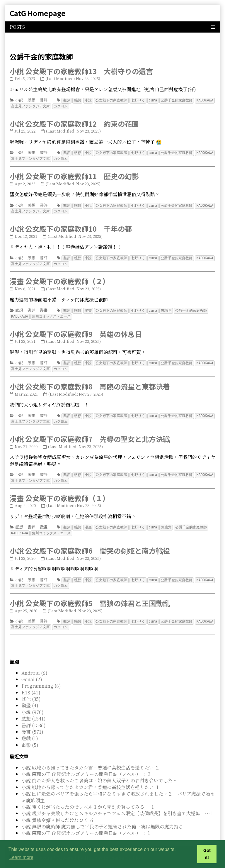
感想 (31, 100)
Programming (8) (41, 679)
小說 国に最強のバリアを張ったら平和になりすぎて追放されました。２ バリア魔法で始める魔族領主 (118, 790)
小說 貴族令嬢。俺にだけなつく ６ (58, 814)
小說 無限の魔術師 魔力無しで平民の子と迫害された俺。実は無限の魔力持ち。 (105, 820)
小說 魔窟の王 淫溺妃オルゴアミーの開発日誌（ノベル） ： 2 (86, 768)
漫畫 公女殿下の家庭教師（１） (60, 493)
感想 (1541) (34, 712)
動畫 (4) (30, 699)
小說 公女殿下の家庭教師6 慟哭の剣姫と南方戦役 (90, 545)
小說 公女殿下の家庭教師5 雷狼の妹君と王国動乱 (90, 597)
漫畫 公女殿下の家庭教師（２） (60, 279)
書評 (44, 100)
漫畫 (44, 308)
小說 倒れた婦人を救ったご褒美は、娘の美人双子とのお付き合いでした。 (99, 774)
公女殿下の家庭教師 (111, 100)
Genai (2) (32, 673)
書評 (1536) (34, 719)
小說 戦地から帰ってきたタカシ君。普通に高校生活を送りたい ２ (91, 761)
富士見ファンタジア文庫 (30, 106)
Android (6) (34, 666)
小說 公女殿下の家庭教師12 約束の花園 (74, 123)
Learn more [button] (21, 857)
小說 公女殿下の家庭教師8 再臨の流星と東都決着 (90, 383)
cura (153, 100)
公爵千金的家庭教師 (177, 100)
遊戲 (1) (30, 732)
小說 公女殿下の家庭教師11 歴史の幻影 (74, 175)
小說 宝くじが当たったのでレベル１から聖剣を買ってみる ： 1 (88, 800)
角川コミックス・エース (51, 314)
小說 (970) (33, 706)
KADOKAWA (205, 100)
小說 (19, 100)
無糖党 (166, 308)
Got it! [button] (207, 854)
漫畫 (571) (32, 725)
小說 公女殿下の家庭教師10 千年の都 (71, 227)
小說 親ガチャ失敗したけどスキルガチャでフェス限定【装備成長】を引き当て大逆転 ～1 (117, 807)
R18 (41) (31, 686)
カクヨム (61, 106)
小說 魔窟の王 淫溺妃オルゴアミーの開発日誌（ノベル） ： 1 (86, 827)
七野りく (138, 100)
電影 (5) (30, 739)
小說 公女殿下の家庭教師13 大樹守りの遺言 (81, 71)
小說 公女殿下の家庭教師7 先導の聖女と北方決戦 (90, 435)
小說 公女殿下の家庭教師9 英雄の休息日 (76, 331)
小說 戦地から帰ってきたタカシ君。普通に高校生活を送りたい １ (91, 781)
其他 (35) (31, 692)
